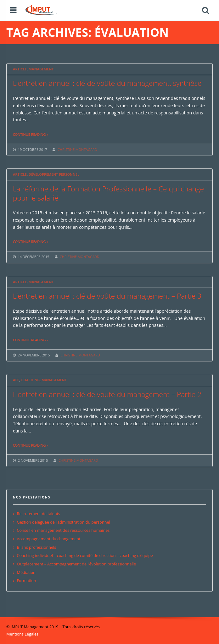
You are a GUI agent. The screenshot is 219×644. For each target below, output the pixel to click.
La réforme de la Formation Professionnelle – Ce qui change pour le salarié (108, 193)
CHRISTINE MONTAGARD (77, 149)
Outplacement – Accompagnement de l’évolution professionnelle (76, 564)
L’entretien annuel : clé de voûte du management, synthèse (107, 83)
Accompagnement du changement (49, 539)
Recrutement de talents (39, 514)
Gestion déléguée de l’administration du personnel (64, 522)
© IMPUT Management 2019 (32, 627)
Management (41, 69)
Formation (27, 581)
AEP (16, 380)
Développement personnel (54, 174)
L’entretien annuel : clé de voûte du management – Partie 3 (107, 296)
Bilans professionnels (37, 547)
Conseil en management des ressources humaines (63, 530)
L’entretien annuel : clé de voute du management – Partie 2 (107, 394)
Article (20, 69)
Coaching (30, 380)
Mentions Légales (22, 634)
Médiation (26, 572)
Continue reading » (31, 134)
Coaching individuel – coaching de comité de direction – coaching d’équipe (85, 556)
